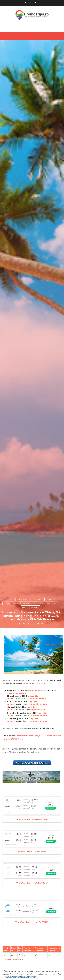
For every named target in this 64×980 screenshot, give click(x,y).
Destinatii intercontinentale (17, 603)
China (48, 599)
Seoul (25, 607)
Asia (12, 599)
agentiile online (35, 691)
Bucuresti (38, 599)
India (48, 603)
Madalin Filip (21, 624)
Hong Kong (38, 603)
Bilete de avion (24, 599)
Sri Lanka (35, 607)
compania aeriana (18, 693)
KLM (55, 603)
